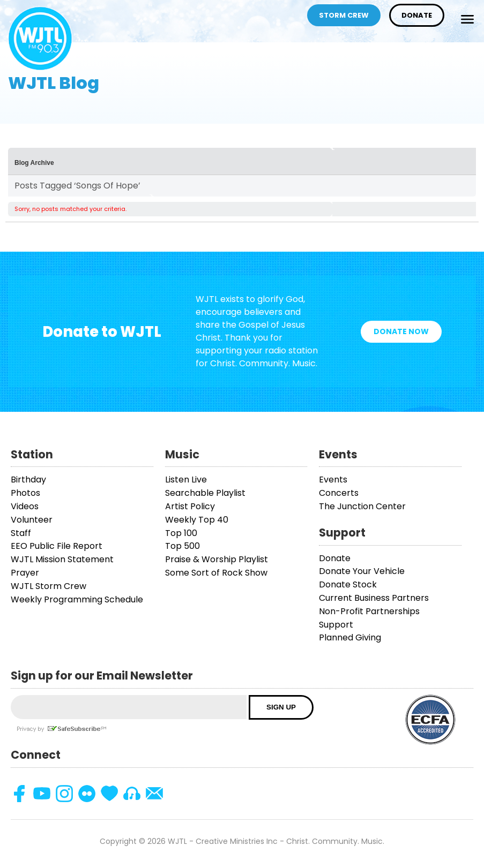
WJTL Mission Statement (62, 559)
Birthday (28, 480)
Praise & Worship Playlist (217, 559)
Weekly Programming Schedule (77, 599)
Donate (417, 15)
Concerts (339, 493)
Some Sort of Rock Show (216, 573)
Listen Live (186, 480)
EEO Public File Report (57, 546)
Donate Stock (348, 584)
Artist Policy (190, 506)
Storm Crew (344, 15)
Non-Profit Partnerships (369, 611)
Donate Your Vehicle (362, 571)
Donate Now (401, 331)
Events (333, 480)
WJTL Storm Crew (49, 586)
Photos (25, 493)
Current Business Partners (374, 598)
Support (336, 625)
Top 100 (181, 533)
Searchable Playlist (205, 493)
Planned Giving (350, 637)
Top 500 (183, 546)
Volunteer (32, 520)
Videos (25, 506)
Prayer (25, 573)
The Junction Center (362, 506)
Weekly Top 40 (197, 520)
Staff (21, 533)
